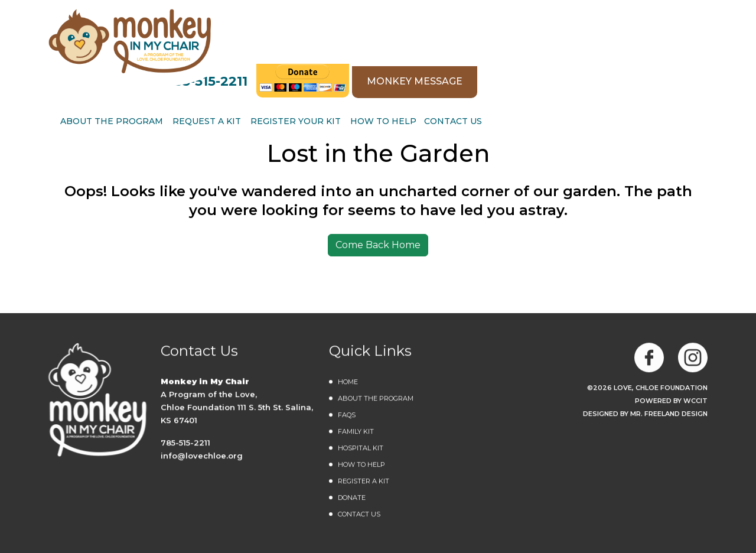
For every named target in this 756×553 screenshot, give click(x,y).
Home (348, 382)
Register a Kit (364, 482)
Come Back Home (378, 245)
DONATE (352, 498)
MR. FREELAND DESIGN (669, 414)
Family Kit (356, 432)
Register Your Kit (517, 56)
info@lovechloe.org (202, 456)
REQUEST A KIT (428, 56)
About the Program (376, 399)
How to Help (604, 56)
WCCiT (695, 401)
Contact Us (674, 56)
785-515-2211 (428, 15)
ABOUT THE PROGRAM (333, 56)
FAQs (347, 415)
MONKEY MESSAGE (636, 15)
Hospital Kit (361, 448)
